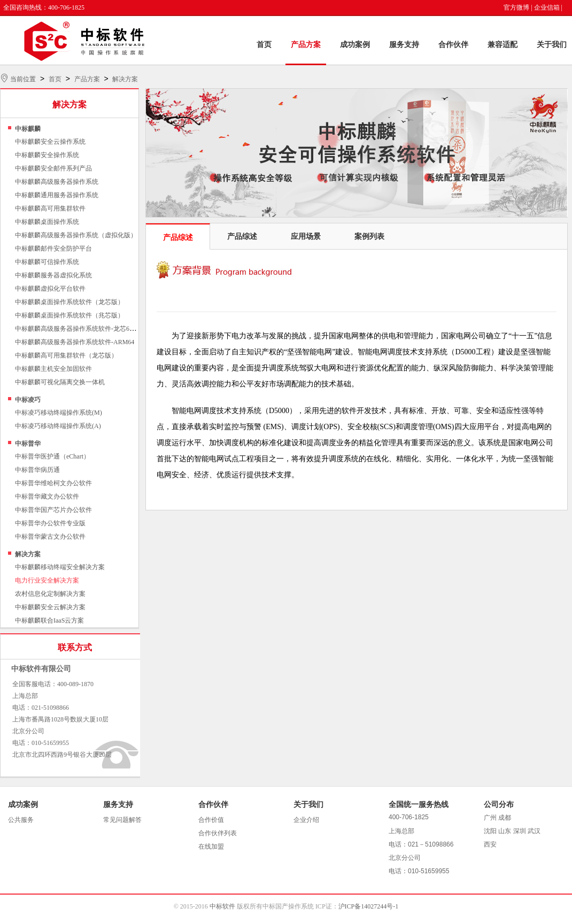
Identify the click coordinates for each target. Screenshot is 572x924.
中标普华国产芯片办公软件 (53, 510)
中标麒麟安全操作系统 (47, 155)
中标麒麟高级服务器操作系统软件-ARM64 (75, 342)
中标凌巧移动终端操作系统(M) (59, 413)
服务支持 (404, 45)
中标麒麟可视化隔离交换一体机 (60, 382)
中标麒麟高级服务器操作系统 (57, 182)
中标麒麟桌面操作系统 (47, 222)
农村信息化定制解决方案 (50, 594)
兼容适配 (503, 45)
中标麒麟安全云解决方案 (50, 607)
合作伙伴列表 (218, 833)
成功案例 (355, 45)
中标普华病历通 (37, 470)
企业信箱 (547, 7)
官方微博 (516, 7)
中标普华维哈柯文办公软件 (53, 483)
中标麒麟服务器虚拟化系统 (53, 275)
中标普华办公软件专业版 (50, 523)
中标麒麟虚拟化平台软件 (50, 289)
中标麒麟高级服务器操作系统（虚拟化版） (76, 235)
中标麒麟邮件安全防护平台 (53, 249)
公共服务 (21, 820)
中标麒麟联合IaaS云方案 (49, 620)
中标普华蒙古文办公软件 (50, 537)
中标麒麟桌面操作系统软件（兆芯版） (69, 315)
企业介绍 (306, 820)
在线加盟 (211, 847)
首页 (264, 45)
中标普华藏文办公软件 (47, 496)
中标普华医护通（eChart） (52, 456)
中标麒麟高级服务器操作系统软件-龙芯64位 (77, 329)
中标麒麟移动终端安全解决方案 (60, 567)
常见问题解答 (122, 820)
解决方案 (125, 79)
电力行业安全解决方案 (47, 580)
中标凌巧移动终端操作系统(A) (58, 426)
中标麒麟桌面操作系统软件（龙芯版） (69, 302)
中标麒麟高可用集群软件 (50, 208)
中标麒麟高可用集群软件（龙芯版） (66, 355)
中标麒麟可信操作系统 (47, 262)
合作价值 (211, 820)
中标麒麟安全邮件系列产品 (53, 168)
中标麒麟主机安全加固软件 (53, 369)
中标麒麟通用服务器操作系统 (57, 195)
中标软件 (222, 906)
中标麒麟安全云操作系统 (50, 142)
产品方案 (306, 45)
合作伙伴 (453, 45)
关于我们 (552, 45)
